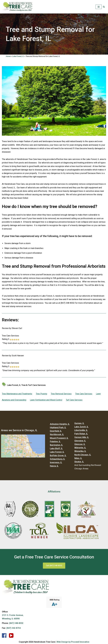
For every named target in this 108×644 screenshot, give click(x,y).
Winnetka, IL (80, 451)
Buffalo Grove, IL (58, 455)
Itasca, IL (54, 466)
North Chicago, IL (83, 455)
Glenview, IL (80, 441)
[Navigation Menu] (99, 7)
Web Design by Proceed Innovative (73, 642)
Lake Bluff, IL (56, 448)
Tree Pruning (41, 394)
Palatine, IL (55, 441)
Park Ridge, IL (81, 434)
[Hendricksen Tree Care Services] (17, 7)
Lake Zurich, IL (81, 427)
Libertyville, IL (81, 430)
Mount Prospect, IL (59, 438)
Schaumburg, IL (57, 459)
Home (8, 56)
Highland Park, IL (58, 427)
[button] (104, 7)
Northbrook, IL (57, 434)
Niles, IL (78, 458)
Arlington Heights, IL (60, 424)
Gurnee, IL (79, 423)
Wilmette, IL (80, 448)
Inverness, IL (56, 462)
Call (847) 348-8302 (54, 566)
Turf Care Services (74, 400)
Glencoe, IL (80, 444)
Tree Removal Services (61, 394)
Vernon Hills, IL (82, 437)
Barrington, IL (56, 445)
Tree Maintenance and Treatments (17, 394)
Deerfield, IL (56, 431)
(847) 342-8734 (13, 628)
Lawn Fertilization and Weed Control (46, 400)
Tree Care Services (84, 394)
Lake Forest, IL (18, 56)
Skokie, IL (79, 462)
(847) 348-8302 (16, 623)
